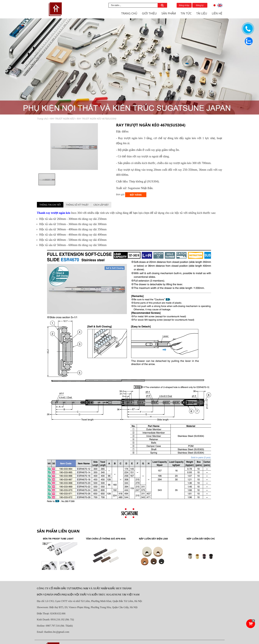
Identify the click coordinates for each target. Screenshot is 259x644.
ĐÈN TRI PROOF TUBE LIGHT (58, 539)
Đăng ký (200, 5)
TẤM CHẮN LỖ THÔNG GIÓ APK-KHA (106, 539)
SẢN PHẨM (169, 13)
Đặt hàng (136, 195)
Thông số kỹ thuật (77, 205)
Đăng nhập (184, 5)
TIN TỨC (186, 13)
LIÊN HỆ (217, 13)
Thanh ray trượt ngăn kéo (54, 213)
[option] (74, 147)
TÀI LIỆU (202, 13)
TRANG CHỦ (129, 13)
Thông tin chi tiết (50, 205)
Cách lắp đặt (101, 205)
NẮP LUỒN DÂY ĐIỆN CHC (201, 539)
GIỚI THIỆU (149, 13)
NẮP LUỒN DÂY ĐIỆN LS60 (153, 539)
